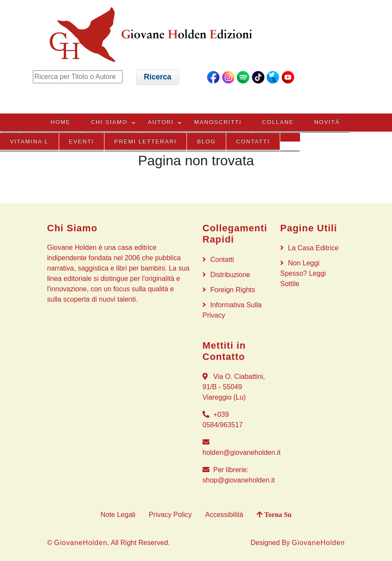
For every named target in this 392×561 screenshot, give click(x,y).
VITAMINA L (29, 141)
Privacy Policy (171, 515)
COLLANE (278, 122)
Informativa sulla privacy (232, 310)
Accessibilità (224, 515)
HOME (60, 122)
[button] (158, 77)
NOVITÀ (327, 122)
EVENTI (82, 141)
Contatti (253, 141)
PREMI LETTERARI (145, 141)
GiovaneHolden (81, 543)
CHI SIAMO (109, 122)
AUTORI (161, 122)
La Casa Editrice (313, 248)
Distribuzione (230, 275)
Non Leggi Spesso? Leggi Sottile (303, 273)
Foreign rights (233, 290)
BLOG (206, 141)
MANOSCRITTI (218, 122)
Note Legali (118, 515)
